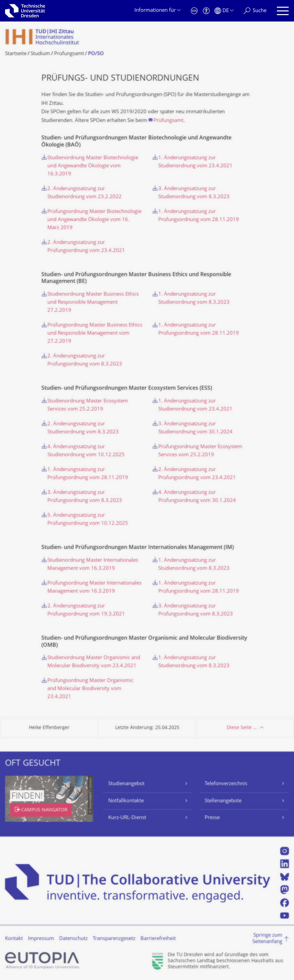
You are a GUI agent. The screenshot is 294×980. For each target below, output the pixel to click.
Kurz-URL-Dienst (127, 818)
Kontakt (14, 939)
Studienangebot (126, 784)
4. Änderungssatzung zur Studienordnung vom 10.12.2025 (86, 451)
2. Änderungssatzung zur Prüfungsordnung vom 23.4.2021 (86, 247)
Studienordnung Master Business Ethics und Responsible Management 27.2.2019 (93, 303)
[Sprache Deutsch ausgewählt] (224, 11)
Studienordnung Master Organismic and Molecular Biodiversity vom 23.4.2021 (94, 662)
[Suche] (255, 11)
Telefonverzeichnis (226, 784)
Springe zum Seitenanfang (267, 939)
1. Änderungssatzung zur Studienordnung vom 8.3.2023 (194, 299)
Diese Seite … (242, 728)
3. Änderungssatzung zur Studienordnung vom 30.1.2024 (195, 428)
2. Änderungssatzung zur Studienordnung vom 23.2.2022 (85, 193)
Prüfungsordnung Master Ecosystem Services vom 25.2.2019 (200, 451)
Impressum (41, 939)
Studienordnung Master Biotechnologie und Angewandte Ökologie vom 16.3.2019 (93, 166)
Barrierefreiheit (158, 939)
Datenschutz (73, 939)
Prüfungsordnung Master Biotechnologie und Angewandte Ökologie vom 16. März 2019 (94, 220)
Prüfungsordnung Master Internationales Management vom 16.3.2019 (94, 587)
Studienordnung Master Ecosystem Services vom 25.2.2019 (88, 405)
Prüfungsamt (169, 121)
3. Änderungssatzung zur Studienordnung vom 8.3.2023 (194, 193)
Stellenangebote (223, 801)
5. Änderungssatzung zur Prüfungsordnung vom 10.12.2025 (88, 520)
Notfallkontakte (126, 801)
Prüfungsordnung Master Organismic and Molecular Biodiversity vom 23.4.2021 (90, 689)
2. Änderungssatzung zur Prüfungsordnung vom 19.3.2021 (86, 610)
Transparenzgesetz (114, 939)
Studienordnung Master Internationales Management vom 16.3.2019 (93, 565)
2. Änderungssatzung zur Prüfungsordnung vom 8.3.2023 (85, 360)
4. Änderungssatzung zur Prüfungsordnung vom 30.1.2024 (197, 497)
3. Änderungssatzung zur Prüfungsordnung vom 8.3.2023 (85, 497)
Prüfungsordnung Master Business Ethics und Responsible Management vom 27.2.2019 (95, 333)
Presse (212, 818)
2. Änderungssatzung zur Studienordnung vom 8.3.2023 (83, 428)
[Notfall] (194, 11)
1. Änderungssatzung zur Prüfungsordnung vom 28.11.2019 (199, 216)
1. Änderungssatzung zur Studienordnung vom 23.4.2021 (195, 162)
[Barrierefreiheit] (206, 11)
